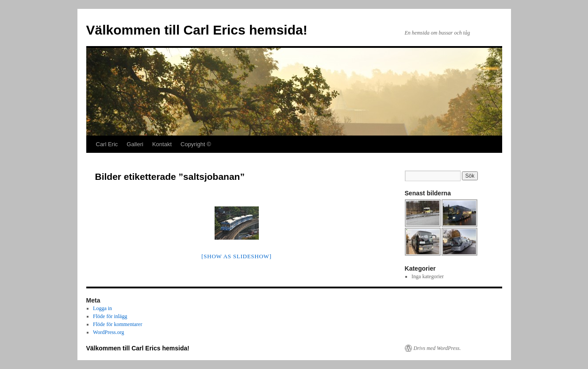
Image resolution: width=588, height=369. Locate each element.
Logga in (102, 308)
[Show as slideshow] (236, 256)
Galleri (135, 144)
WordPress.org (108, 332)
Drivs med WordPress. (437, 348)
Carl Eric (107, 144)
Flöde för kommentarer (117, 324)
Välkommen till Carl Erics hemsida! (197, 30)
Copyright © (196, 144)
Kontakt (162, 144)
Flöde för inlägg (110, 316)
